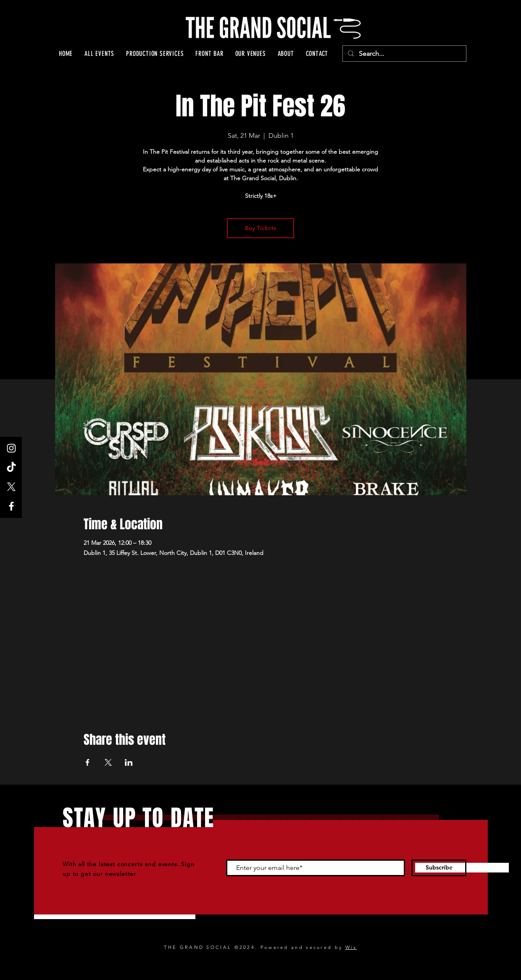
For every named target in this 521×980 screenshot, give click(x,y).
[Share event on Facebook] (88, 762)
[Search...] (404, 54)
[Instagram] (11, 448)
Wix (351, 947)
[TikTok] (11, 468)
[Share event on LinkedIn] (129, 762)
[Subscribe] (439, 868)
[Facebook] (11, 506)
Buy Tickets (260, 228)
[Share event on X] (108, 762)
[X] (11, 487)
